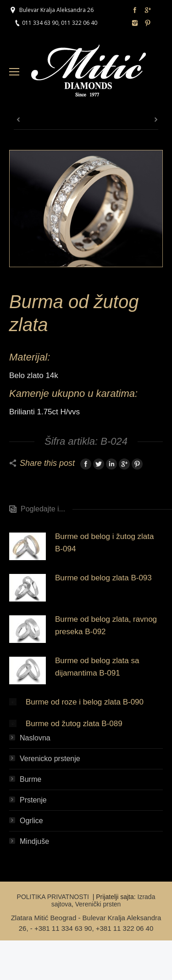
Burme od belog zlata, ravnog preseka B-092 (106, 625)
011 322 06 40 (79, 23)
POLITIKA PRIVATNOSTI (54, 897)
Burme (31, 779)
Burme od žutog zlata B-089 (74, 724)
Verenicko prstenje (50, 759)
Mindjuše (34, 841)
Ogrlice (31, 821)
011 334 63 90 (40, 23)
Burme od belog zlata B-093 (103, 578)
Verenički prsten (98, 904)
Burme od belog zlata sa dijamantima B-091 (97, 667)
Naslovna (35, 738)
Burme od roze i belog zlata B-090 (85, 702)
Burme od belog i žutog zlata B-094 (104, 543)
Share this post (47, 463)
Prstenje (33, 800)
